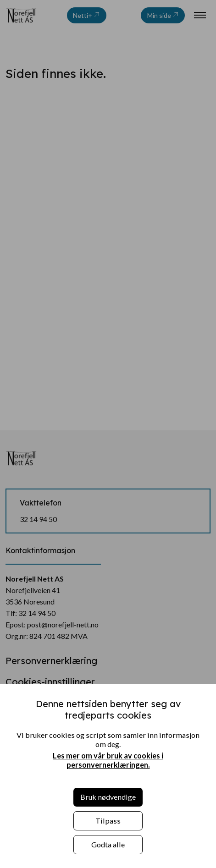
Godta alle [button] (108, 844)
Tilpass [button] (108, 821)
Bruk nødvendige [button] (108, 797)
